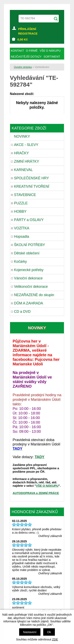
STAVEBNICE (25, 195)
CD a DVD (22, 312)
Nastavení (30, 632)
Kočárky (20, 262)
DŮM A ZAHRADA (29, 303)
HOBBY (20, 211)
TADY (40, 457)
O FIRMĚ (32, 51)
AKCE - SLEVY (26, 145)
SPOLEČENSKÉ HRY (31, 178)
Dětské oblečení (27, 253)
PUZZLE (21, 203)
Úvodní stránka (23, 67)
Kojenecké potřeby (29, 270)
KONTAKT (17, 51)
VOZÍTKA (22, 228)
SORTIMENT (52, 57)
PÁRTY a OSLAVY (29, 220)
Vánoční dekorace (28, 278)
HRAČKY (21, 153)
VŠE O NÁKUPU (47, 486)
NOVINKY (22, 136)
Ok (49, 632)
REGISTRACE (28, 33)
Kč (23, 39)
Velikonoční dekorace (31, 287)
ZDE (55, 639)
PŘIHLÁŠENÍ (27, 29)
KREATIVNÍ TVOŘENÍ (32, 186)
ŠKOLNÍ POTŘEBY (30, 245)
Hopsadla (22, 237)
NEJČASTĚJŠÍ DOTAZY (26, 57)
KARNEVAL (23, 170)
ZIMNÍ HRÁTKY (27, 161)
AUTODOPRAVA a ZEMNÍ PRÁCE (36, 493)
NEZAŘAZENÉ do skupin (34, 295)
